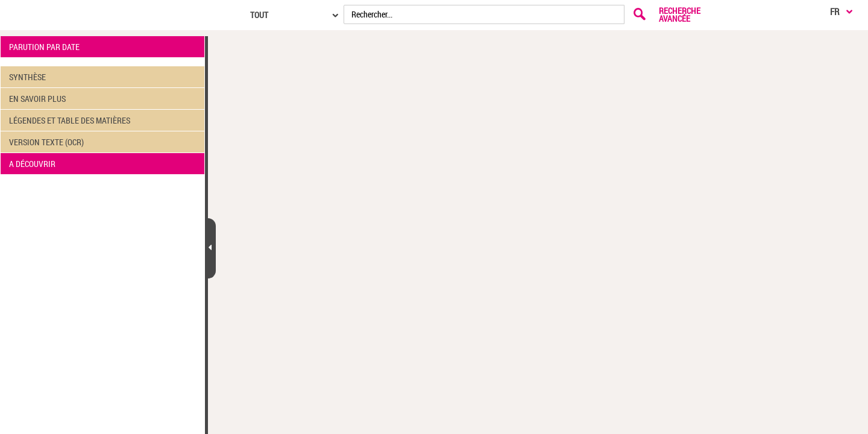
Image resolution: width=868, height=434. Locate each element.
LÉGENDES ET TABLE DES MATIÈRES (70, 120)
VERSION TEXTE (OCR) (46, 142)
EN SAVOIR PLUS (37, 99)
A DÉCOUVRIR (32, 164)
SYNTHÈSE (27, 77)
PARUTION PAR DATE (44, 47)
